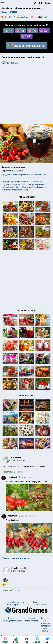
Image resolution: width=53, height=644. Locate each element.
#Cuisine (18, 187)
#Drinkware (37, 182)
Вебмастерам (13, 605)
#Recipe (31, 184)
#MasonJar (22, 184)
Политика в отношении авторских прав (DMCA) (45, 625)
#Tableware (40, 184)
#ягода (5, 175)
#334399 (9, 63)
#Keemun (16, 190)
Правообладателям (15, 602)
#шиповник (13, 175)
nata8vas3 (24, 17)
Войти (48, 3)
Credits (36, 602)
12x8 (44, 31)
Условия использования (31, 619)
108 (20, 31)
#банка (30, 175)
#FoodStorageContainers (32, 187)
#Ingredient (6, 184)
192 (32, 31)
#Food (24, 182)
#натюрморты (40, 175)
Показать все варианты (27, 46)
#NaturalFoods (8, 187)
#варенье (22, 175)
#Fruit (46, 187)
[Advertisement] (26, 96)
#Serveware (6, 190)
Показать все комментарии (16, 558)
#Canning (24, 190)
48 (9, 31)
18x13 (26, 36)
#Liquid (14, 184)
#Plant (29, 182)
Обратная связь (39, 605)
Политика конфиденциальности (12, 619)
